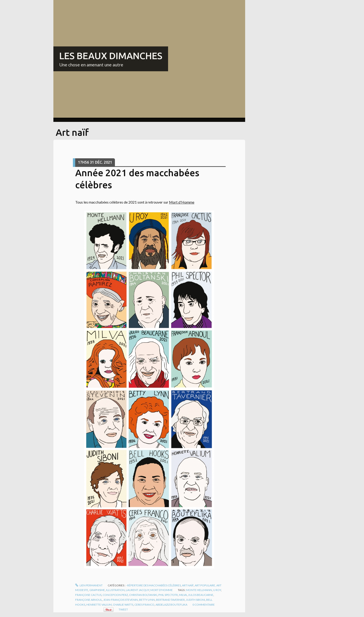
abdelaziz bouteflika (171, 605)
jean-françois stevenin (121, 600)
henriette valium (99, 605)
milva (183, 595)
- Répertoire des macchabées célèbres (153, 585)
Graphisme (97, 590)
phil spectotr (168, 595)
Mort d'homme (162, 590)
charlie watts (123, 605)
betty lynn (147, 600)
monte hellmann (199, 590)
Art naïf (188, 585)
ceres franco (144, 605)
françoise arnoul (89, 600)
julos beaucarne (201, 595)
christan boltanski (143, 595)
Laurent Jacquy (138, 590)
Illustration (115, 590)
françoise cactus (88, 595)
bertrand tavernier (170, 600)
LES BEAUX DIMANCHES (111, 56)
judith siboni (195, 600)
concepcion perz (115, 595)
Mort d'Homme (182, 202)
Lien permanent (89, 585)
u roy (217, 590)
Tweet (123, 609)
